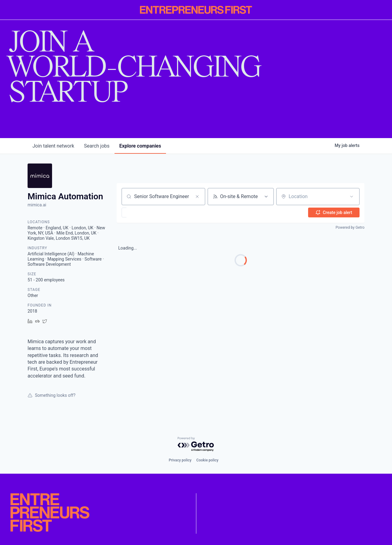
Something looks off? (51, 395)
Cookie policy (207, 460)
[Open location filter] (352, 197)
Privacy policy (180, 460)
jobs (97, 146)
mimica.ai (37, 205)
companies (140, 146)
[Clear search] (197, 197)
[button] (142, 212)
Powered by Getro (350, 227)
